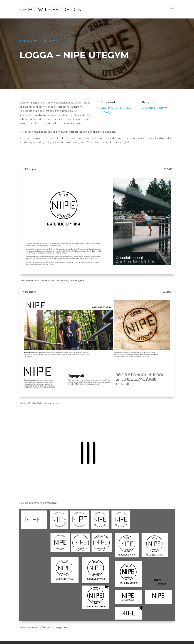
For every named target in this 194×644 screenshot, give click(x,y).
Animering (29, 41)
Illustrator (125, 108)
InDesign (107, 112)
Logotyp (50, 41)
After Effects (109, 108)
